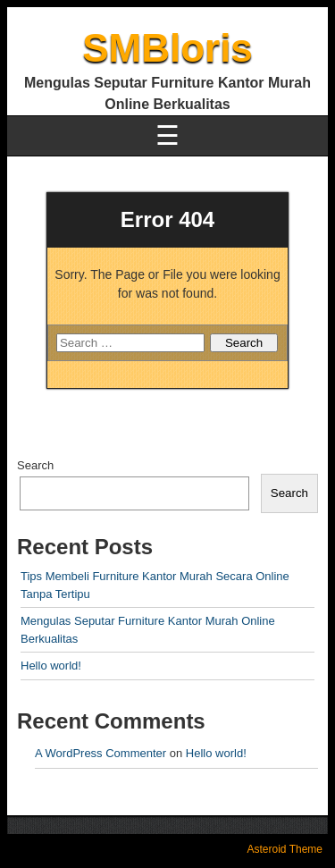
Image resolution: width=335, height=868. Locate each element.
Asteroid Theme (285, 849)
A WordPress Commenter (100, 753)
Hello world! (51, 666)
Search (35, 465)
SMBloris (167, 48)
